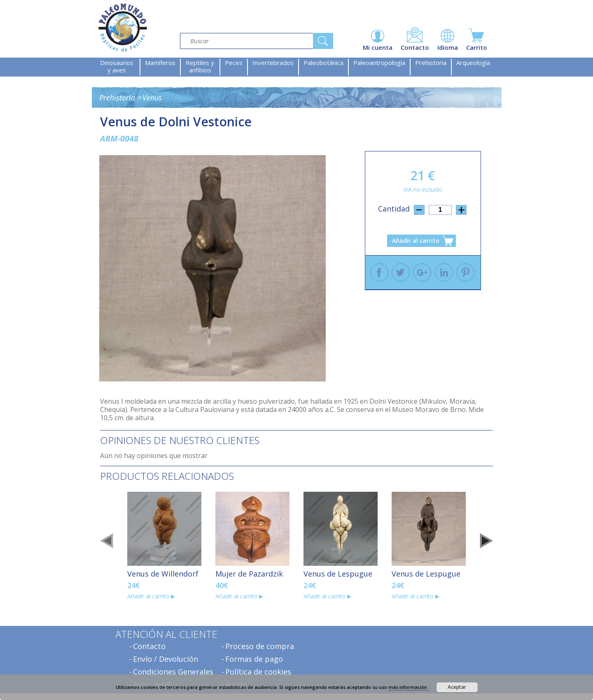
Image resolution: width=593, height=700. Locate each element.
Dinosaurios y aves (117, 66)
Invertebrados (273, 63)
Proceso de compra (260, 646)
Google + (422, 272)
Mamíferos (160, 63)
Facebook (379, 272)
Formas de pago (254, 659)
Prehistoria (431, 63)
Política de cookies (258, 672)
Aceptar (457, 687)
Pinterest (465, 272)
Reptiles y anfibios (200, 66)
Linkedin (444, 272)
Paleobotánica (323, 63)
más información (408, 687)
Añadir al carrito (416, 241)
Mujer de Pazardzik (249, 574)
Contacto (149, 646)
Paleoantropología (379, 63)
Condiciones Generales (173, 672)
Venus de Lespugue (338, 574)
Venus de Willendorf (163, 574)
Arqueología (473, 63)
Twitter (401, 272)
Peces (234, 63)
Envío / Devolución (166, 659)
